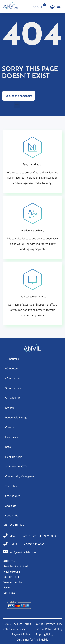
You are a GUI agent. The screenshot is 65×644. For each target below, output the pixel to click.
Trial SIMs (11, 486)
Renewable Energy (16, 417)
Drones (9, 408)
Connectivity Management (21, 476)
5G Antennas (13, 388)
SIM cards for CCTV (16, 466)
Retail (9, 447)
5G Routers (12, 368)
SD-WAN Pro (13, 398)
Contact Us (12, 515)
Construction (13, 427)
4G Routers (12, 359)
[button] (59, 7)
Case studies (13, 496)
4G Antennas (13, 378)
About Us (11, 506)
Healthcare (12, 437)
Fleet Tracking (13, 457)
